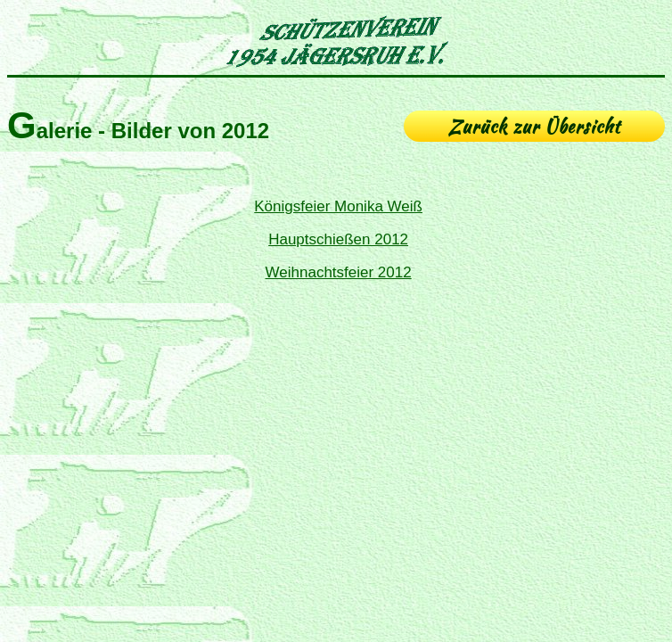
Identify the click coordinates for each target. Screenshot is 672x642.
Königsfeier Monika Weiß (338, 206)
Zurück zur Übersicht (534, 126)
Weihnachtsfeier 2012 (339, 272)
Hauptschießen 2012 (338, 239)
